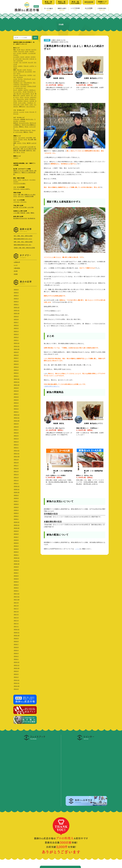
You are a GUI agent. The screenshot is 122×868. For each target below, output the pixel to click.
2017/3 (16, 620)
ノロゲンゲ (16, 86)
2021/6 (16, 468)
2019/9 (16, 531)
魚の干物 (16, 208)
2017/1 (16, 626)
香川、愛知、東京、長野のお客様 (23, 236)
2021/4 (16, 474)
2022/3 (16, 441)
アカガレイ (16, 83)
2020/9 (16, 495)
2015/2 (16, 677)
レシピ (16, 265)
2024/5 (16, 364)
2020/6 (16, 504)
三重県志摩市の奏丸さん (52, 386)
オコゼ (25, 92)
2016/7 (16, 644)
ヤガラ (27, 105)
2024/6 (16, 361)
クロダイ (32, 52)
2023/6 (16, 397)
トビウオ (32, 101)
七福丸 (28, 213)
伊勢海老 (23, 119)
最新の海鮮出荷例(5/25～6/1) (23, 239)
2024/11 (17, 346)
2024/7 (16, 358)
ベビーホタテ (22, 138)
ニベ (25, 88)
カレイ (23, 50)
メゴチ (22, 105)
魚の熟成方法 (31, 219)
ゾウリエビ (16, 202)
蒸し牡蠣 (31, 140)
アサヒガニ (16, 119)
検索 (35, 38)
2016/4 (16, 650)
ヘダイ (31, 105)
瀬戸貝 (29, 143)
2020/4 (16, 510)
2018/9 (16, 566)
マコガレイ (30, 103)
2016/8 (16, 641)
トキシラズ (21, 52)
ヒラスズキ (20, 61)
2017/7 (16, 608)
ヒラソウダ (18, 59)
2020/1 (16, 519)
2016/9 (16, 638)
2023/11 (17, 382)
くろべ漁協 (16, 213)
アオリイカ (16, 189)
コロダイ (20, 90)
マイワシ (20, 79)
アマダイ (16, 55)
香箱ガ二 (22, 127)
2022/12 (17, 414)
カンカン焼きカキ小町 (30, 149)
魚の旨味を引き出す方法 (20, 219)
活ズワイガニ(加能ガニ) (29, 125)
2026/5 (16, 292)
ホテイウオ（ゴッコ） (20, 81)
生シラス (19, 94)
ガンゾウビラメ (31, 107)
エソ (22, 83)
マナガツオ (20, 77)
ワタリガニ (16, 130)
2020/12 (17, 486)
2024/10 (17, 349)
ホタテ (15, 138)
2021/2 (16, 480)
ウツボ (18, 50)
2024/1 (16, 376)
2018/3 (16, 584)
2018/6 (16, 575)
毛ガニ (31, 132)
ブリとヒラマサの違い (20, 184)
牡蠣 (15, 143)
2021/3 (16, 477)
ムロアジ (26, 90)
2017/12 (17, 593)
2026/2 (16, 301)
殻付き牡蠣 (22, 151)
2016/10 (17, 635)
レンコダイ (16, 57)
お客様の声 (17, 262)
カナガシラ (25, 180)
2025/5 (16, 328)
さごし (17, 97)
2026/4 (16, 295)
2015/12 (17, 662)
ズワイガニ (23, 202)
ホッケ (15, 90)
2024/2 (16, 373)
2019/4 (16, 546)
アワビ (24, 143)
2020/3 (16, 513)
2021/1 (16, 483)
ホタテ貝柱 (29, 138)
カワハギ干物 (23, 208)
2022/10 (17, 420)
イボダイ (20, 66)
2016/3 (16, 653)
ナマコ (23, 152)
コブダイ (30, 75)
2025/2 (16, 337)
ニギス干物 (30, 208)
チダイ (15, 180)
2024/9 (16, 352)
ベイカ (27, 112)
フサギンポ (21, 72)
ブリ (32, 96)
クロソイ (26, 101)
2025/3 (16, 334)
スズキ (27, 52)
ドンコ (15, 72)
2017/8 (16, 605)
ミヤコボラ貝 (23, 147)
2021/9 (16, 459)
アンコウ (16, 75)
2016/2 (16, 656)
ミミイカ (22, 112)
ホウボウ (25, 53)
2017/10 (17, 599)
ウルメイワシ (23, 75)
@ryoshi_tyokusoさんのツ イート (78, 742)
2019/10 (17, 528)
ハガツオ (27, 57)
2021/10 (17, 456)
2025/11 (17, 310)
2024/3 (16, 370)
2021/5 (16, 471)
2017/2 (16, 623)
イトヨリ (19, 53)
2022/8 (16, 426)
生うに (18, 152)
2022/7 (16, 429)
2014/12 (17, 680)
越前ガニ (26, 132)
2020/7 (16, 501)
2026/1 (16, 304)
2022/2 (16, 444)
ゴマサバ (20, 101)
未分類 (16, 271)
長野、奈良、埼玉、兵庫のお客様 (23, 242)
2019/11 (17, 525)
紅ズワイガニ (30, 119)
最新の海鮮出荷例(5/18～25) (23, 245)
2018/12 (17, 558)
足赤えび (16, 123)
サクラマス (30, 92)
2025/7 (16, 322)
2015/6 (16, 671)
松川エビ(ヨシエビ (26, 130)
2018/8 (16, 569)
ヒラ (15, 53)
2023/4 (16, 402)
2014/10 (17, 686)
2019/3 (16, 549)
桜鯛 (15, 70)
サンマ (32, 94)
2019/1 (16, 555)
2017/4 (16, 617)
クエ (20, 63)
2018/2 (16, 587)
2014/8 (16, 689)
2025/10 (17, 313)
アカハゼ (19, 70)
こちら (77, 549)
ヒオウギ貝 (30, 147)
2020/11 (17, 489)
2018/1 (16, 590)
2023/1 (16, 411)
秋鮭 (15, 50)
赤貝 (22, 149)
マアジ (18, 74)
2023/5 (16, 399)
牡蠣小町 (16, 151)
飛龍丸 (32, 213)
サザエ (25, 140)
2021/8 (16, 462)
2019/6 (16, 540)
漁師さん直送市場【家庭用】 (27, 7)
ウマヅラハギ (27, 79)
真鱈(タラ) (22, 107)
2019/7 (16, 537)
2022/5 (16, 435)
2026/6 (16, 289)
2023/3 (16, 405)
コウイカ (16, 112)
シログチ (23, 96)
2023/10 (17, 385)
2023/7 (16, 394)
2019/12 (17, 522)
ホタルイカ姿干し (25, 189)
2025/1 (16, 340)
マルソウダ (25, 59)
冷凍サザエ (29, 151)
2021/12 (17, 450)
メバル (15, 79)
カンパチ (31, 63)
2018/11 (17, 560)
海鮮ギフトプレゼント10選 (21, 171)
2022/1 (16, 447)
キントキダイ (26, 94)
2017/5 (16, 614)
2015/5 (16, 674)
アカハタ (26, 66)
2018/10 (17, 563)
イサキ (15, 52)
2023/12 (17, 379)
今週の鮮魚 (17, 268)
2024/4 (16, 367)
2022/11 (17, 417)
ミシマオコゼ (32, 53)
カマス (27, 99)
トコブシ (16, 147)
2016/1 (16, 659)
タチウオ (28, 50)
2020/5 (16, 507)
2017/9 (16, 602)
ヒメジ (34, 79)
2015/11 (17, 665)
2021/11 (17, 453)
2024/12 (17, 343)
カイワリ (34, 50)
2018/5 (16, 578)
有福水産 (23, 213)
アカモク (16, 158)
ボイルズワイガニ (24, 123)
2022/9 (16, 423)
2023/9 (16, 388)
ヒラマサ (25, 63)
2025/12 (17, 307)
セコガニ (16, 127)
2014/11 (17, 683)
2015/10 (17, 668)
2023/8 (16, 390)
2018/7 (16, 572)
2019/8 (16, 534)
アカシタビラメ (28, 83)
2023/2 (16, 408)
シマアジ (32, 66)
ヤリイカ (32, 112)
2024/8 (16, 355)
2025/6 (16, 325)
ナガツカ (32, 59)
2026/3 (16, 298)
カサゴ (28, 96)
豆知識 (16, 274)
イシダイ (16, 63)
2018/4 (16, 581)
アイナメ (29, 70)
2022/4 (16, 438)
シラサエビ (22, 121)
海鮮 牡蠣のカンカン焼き (28, 195)
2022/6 (16, 432)
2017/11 (17, 596)
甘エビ (27, 127)
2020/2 (16, 516)
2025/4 (16, 331)
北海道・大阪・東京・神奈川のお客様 (24, 248)
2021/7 (16, 465)
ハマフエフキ (19, 88)
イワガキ (20, 140)
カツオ (22, 57)
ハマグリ (19, 143)
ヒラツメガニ (19, 132)
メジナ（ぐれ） (22, 103)
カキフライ (21, 197)
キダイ (20, 180)
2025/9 (16, 316)
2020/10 (17, 492)
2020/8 (16, 498)
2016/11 (17, 632)
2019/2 (16, 551)
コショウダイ (28, 72)
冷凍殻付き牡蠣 (29, 197)
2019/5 (16, 543)
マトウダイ (23, 86)
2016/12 (17, 629)
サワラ (15, 66)
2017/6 (16, 611)
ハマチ (24, 70)
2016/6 (16, 647)
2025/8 (16, 319)
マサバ (15, 101)
